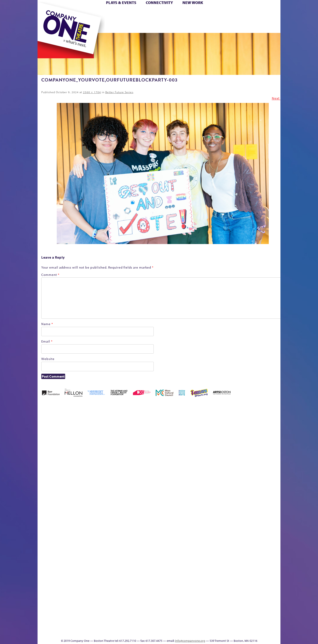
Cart (201, 13)
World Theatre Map (201, 579)
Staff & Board (247, 506)
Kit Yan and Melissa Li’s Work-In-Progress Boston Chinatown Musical (73, 480)
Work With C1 (116, 625)
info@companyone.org (190, 641)
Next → (278, 98)
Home (45, 13)
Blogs (200, 592)
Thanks (223, 26)
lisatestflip (92, 513)
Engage (204, 26)
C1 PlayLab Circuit (202, 533)
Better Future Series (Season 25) (127, 427)
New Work (193, 3)
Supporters (240, 632)
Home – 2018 (274, 433)
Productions (176, 632)
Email (47, 341)
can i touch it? (190, 433)
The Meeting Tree (99, 625)
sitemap (140, 26)
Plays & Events (121, 3)
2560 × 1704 (92, 92)
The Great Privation (73, 625)
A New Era (70, 433)
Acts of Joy (88, 433)
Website (48, 359)
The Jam (93, 26)
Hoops (55, 20)
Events (201, 632)
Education (239, 440)
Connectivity (159, 3)
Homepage (45, 513)
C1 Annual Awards (247, 625)
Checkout (211, 440)
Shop (239, 20)
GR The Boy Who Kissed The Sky (256, 420)
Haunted (266, 440)
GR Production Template (249, 433)
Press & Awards (268, 26)
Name (47, 324)
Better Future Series (119, 92)
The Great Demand (62, 625)
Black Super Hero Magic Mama (153, 427)
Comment (50, 275)
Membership (102, 513)
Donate (232, 13)
